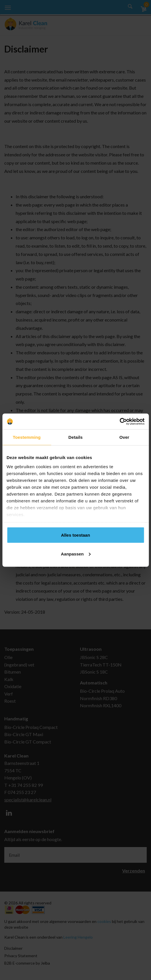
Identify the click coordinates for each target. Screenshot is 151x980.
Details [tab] (76, 437)
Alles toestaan (76, 535)
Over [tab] (124, 437)
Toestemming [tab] (27, 437)
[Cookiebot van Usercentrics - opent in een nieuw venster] (119, 421)
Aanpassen (76, 554)
